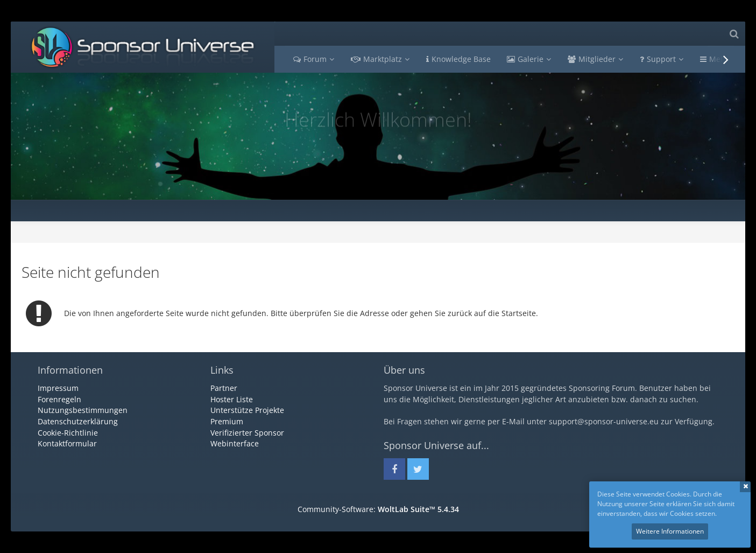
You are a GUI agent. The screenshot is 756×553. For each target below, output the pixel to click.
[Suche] (734, 34)
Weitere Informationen (670, 531)
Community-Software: (378, 509)
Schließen (745, 487)
